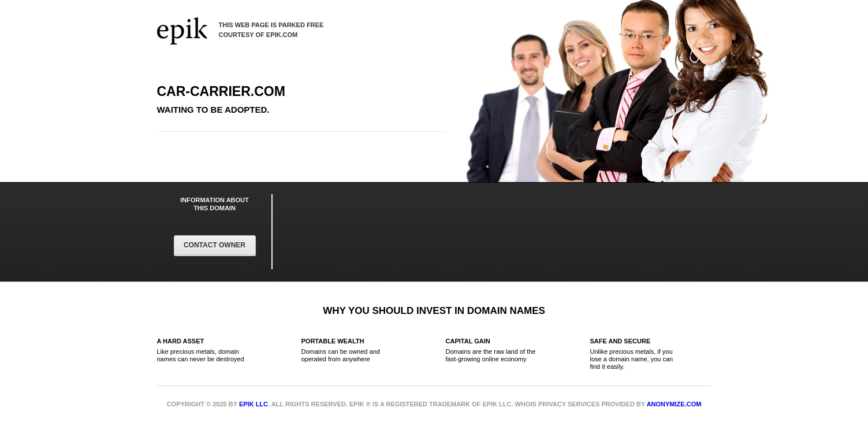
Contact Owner (215, 245)
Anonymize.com (674, 404)
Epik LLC (254, 404)
